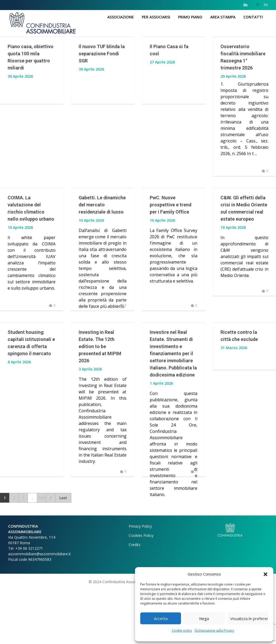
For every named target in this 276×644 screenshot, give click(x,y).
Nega (204, 618)
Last (63, 552)
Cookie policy (182, 630)
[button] (265, 574)
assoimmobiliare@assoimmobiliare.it (39, 608)
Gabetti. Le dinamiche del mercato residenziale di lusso (102, 205)
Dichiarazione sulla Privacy (214, 630)
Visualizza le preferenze (249, 618)
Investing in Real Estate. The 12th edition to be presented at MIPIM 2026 (100, 362)
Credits (135, 599)
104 (42, 552)
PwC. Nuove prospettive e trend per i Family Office (170, 205)
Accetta (161, 618)
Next (51, 552)
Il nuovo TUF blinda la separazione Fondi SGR (102, 54)
